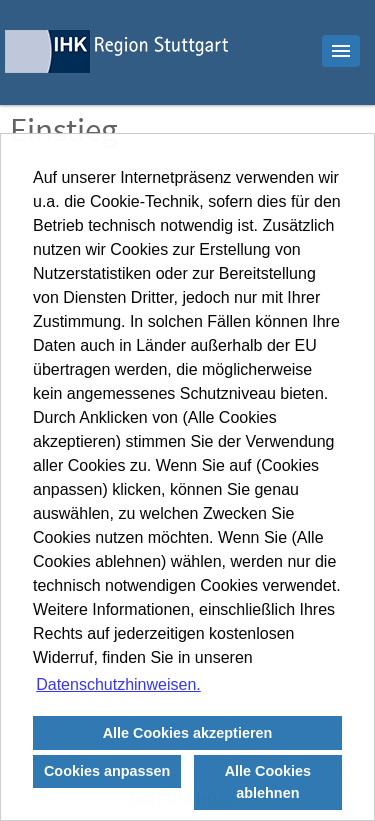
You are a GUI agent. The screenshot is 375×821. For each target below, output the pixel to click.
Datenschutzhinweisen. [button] (118, 684)
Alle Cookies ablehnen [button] (268, 782)
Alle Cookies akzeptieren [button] (188, 733)
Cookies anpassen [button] (107, 771)
